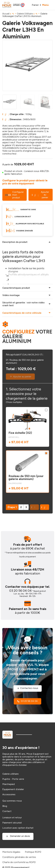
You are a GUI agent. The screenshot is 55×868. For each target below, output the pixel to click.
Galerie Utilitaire (25, 14)
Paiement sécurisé (12, 823)
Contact (7, 811)
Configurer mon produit (14, 195)
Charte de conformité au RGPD (19, 862)
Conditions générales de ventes (19, 857)
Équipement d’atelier (13, 789)
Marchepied (9, 784)
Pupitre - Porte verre (13, 779)
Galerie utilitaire (10, 774)
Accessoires (9, 794)
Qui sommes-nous (12, 801)
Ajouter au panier (41, 195)
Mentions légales (11, 852)
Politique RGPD (33, 852)
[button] (45, 507)
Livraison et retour (12, 817)
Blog (5, 806)
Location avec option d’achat (18, 828)
